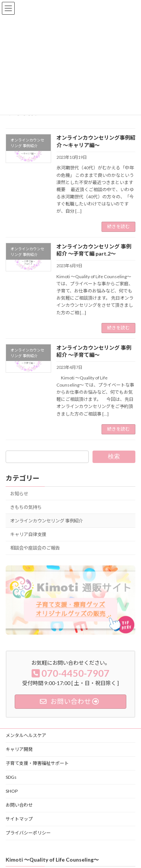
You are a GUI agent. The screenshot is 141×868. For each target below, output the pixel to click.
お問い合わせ (19, 805)
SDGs (11, 777)
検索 (114, 456)
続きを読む (118, 226)
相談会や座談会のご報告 (35, 548)
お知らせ (19, 494)
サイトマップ (19, 819)
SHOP (12, 791)
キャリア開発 (19, 749)
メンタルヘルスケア (26, 735)
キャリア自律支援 (28, 534)
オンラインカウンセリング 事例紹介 (47, 521)
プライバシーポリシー (28, 833)
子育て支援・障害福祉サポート (37, 763)
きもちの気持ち (26, 507)
